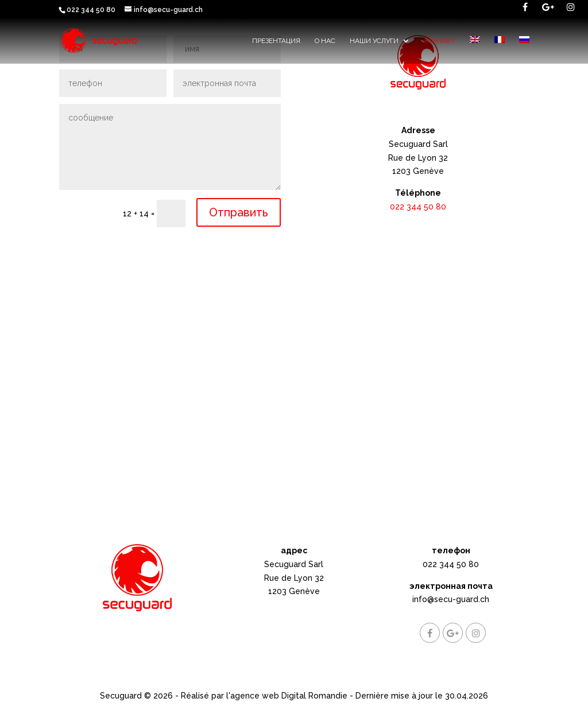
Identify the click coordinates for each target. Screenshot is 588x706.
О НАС (325, 41)
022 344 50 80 (418, 207)
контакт (440, 41)
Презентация (276, 41)
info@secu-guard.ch (451, 599)
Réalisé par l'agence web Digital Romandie (264, 696)
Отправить (239, 212)
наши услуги (374, 41)
